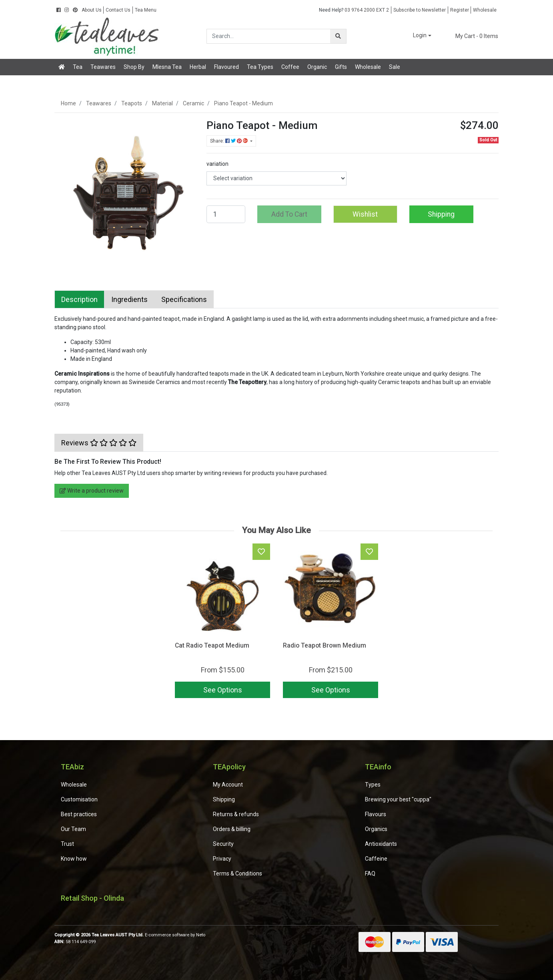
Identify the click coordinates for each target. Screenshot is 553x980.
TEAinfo (378, 767)
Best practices (79, 814)
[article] (222, 622)
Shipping (441, 214)
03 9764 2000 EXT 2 (354, 10)
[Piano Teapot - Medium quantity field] (226, 214)
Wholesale (485, 10)
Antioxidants (381, 844)
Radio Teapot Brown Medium (325, 645)
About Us (92, 10)
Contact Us (118, 10)
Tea (78, 67)
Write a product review (92, 491)
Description (79, 299)
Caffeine (376, 859)
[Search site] (338, 36)
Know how (74, 859)
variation (217, 164)
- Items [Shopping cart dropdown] (472, 36)
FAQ (370, 873)
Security (223, 844)
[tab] (79, 299)
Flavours (376, 814)
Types (373, 785)
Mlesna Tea (167, 67)
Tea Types (260, 67)
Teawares (103, 67)
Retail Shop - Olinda (92, 898)
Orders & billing (232, 829)
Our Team (73, 829)
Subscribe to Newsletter (420, 10)
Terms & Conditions (237, 873)
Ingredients (129, 299)
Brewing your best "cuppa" (398, 799)
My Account (228, 785)
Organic (317, 67)
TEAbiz (72, 767)
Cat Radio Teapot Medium (212, 645)
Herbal (198, 67)
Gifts (341, 67)
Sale (395, 67)
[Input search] (269, 36)
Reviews (99, 443)
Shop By (134, 67)
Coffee (290, 67)
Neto (201, 935)
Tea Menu (146, 10)
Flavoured (226, 67)
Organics (376, 829)
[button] (417, 36)
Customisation (79, 799)
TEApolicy (229, 767)
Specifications (184, 299)
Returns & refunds (236, 814)
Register (460, 10)
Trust (67, 844)
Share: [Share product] (229, 141)
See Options (223, 690)
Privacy (222, 859)
